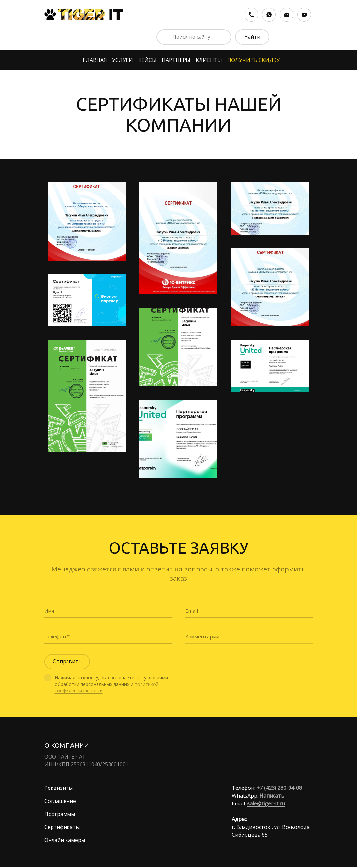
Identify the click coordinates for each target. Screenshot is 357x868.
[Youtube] (304, 15)
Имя (50, 610)
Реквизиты (59, 788)
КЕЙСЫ (147, 60)
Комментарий (203, 636)
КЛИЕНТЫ (209, 60)
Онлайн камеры (65, 841)
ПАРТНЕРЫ (176, 60)
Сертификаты (62, 828)
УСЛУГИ (123, 60)
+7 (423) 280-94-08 (279, 788)
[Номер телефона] (251, 15)
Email (192, 610)
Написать (272, 796)
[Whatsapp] (269, 15)
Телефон (56, 636)
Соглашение (60, 802)
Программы (60, 815)
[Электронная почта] (287, 15)
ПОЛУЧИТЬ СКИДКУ (253, 60)
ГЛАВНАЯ (95, 60)
